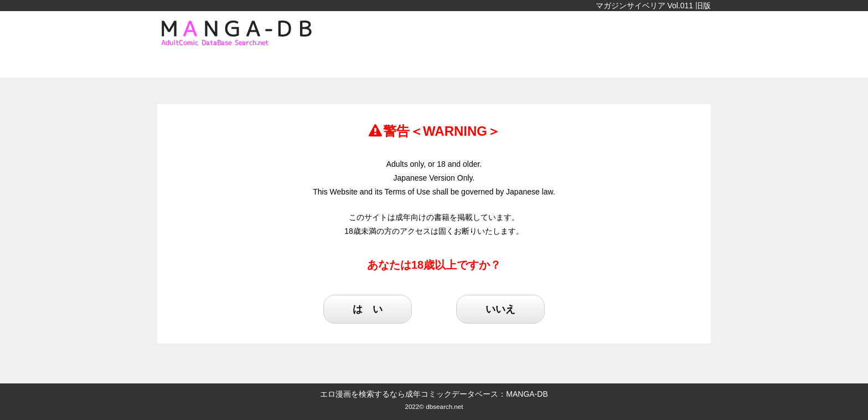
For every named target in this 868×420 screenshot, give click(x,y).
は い (368, 309)
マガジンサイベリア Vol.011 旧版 (653, 6)
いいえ (500, 309)
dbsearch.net (444, 406)
